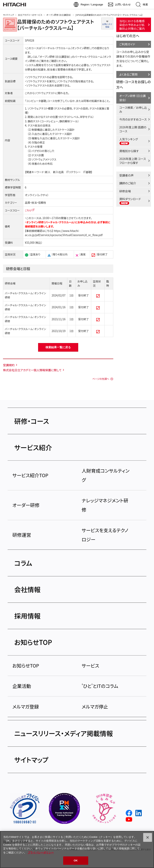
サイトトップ (8, 15)
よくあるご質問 (128, 74)
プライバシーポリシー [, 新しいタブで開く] (41, 853)
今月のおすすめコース (133, 119)
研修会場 (125, 191)
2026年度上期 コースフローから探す (133, 161)
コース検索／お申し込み (133, 109)
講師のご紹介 (128, 183)
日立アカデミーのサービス (30, 15)
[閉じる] (148, 837)
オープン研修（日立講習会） (59, 15)
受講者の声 (126, 175)
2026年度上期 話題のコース (133, 129)
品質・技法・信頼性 (35, 203)
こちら (28, 210)
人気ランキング (129, 141)
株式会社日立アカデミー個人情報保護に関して (32, 370)
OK (76, 861)
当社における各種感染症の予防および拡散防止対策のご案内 (132, 25)
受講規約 (9, 365)
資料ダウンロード (130, 201)
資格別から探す (129, 151)
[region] (77, 850)
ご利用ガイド (127, 44)
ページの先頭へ (101, 379)
